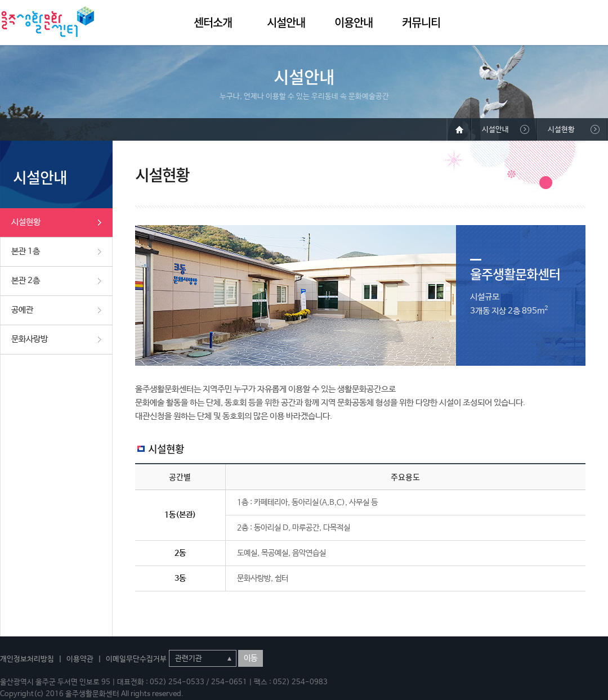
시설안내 (286, 22)
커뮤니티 (421, 22)
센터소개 (213, 22)
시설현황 (26, 222)
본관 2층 (26, 281)
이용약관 (80, 659)
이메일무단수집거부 (136, 659)
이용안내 (354, 22)
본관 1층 (26, 251)
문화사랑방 (30, 339)
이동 (251, 658)
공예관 (22, 310)
